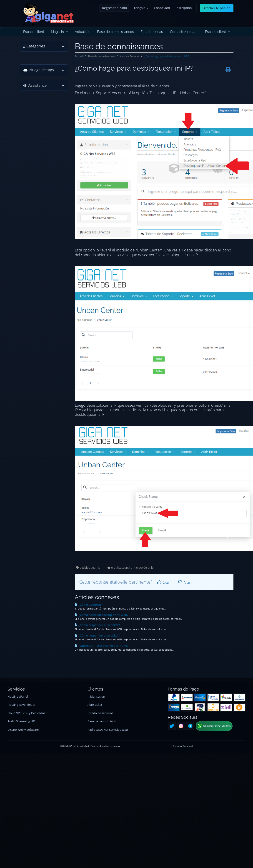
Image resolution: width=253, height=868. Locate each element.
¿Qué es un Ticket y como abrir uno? (102, 646)
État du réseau (152, 32)
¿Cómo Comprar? (89, 605)
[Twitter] (172, 726)
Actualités (83, 32)
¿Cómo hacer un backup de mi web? (101, 615)
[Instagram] (181, 726)
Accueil (79, 56)
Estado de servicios (100, 713)
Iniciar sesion (96, 697)
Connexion (162, 8)
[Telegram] (190, 726)
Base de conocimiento (102, 721)
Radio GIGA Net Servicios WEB (108, 730)
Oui (163, 582)
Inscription (184, 8)
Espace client (34, 32)
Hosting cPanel (18, 697)
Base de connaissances (115, 32)
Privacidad (188, 746)
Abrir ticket (95, 705)
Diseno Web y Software (23, 730)
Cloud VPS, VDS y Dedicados (26, 713)
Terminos (177, 746)
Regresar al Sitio (114, 8)
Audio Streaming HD (21, 721)
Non (185, 582)
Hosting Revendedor (21, 705)
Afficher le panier (217, 8)
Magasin (59, 32)
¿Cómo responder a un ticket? (97, 625)
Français (140, 8)
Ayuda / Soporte (130, 56)
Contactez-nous (183, 32)
